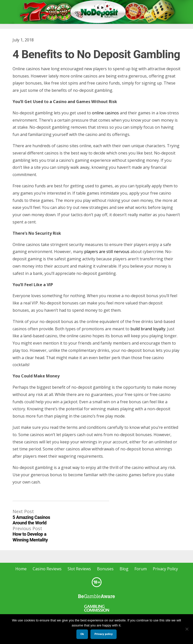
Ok (82, 634)
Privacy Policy (165, 569)
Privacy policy (104, 634)
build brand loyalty (148, 329)
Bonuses (105, 569)
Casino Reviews (47, 569)
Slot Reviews (79, 569)
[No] (187, 629)
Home (21, 569)
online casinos (105, 113)
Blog (124, 569)
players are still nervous (107, 252)
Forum (141, 569)
